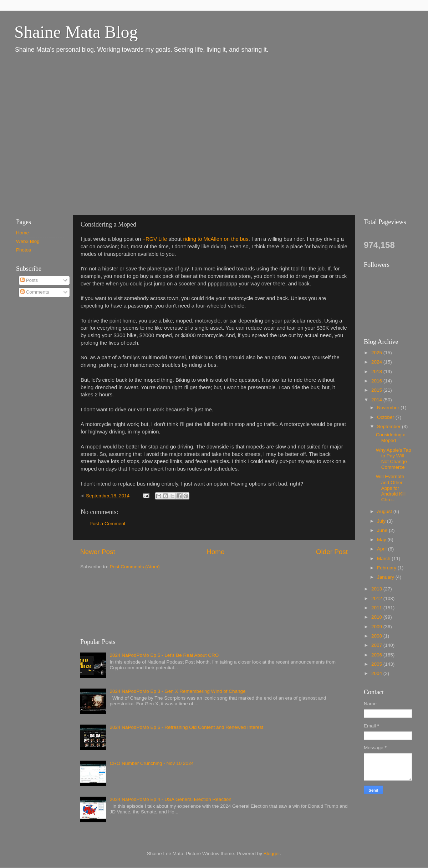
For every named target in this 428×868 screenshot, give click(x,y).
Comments (35, 292)
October (386, 417)
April (383, 549)
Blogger (272, 854)
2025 (377, 353)
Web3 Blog (28, 241)
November (389, 408)
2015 (377, 390)
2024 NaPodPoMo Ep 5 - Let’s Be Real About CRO (164, 655)
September (389, 427)
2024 (377, 362)
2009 (377, 627)
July (382, 521)
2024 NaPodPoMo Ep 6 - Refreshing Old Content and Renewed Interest (186, 727)
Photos (24, 250)
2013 (377, 589)
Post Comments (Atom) (135, 567)
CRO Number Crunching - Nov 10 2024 (152, 763)
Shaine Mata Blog (76, 32)
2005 (377, 664)
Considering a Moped (391, 438)
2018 (377, 372)
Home (215, 552)
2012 (377, 598)
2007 (377, 645)
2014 (377, 400)
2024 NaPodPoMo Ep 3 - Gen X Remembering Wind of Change (177, 691)
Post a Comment (108, 524)
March (384, 559)
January (386, 577)
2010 (377, 617)
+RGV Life (155, 239)
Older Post (332, 552)
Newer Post (98, 552)
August (385, 511)
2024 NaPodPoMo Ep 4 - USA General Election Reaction (170, 799)
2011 (377, 608)
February (387, 568)
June (383, 530)
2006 (377, 655)
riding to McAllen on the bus (216, 239)
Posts (29, 280)
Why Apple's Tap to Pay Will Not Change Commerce (394, 459)
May (382, 540)
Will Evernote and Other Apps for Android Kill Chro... (391, 488)
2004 (377, 673)
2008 (377, 636)
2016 (377, 381)
